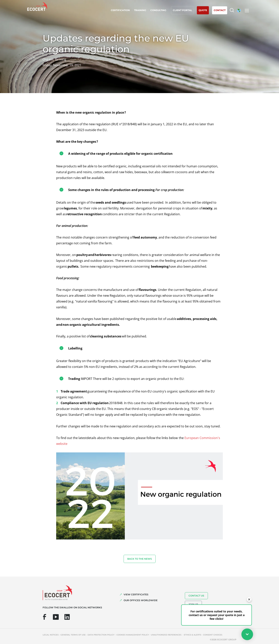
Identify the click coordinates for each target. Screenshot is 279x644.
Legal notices (51, 635)
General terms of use (73, 635)
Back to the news (140, 559)
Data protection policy (101, 635)
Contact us (196, 596)
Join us (193, 604)
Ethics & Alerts (192, 635)
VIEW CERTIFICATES (136, 594)
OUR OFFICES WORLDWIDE (141, 600)
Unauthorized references (166, 635)
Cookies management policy (133, 635)
